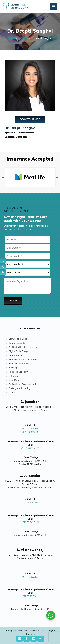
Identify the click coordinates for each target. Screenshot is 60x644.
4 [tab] (33, 191)
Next (57, 177)
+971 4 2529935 (30, 429)
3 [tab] (30, 191)
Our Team (23, 38)
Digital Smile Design (19, 351)
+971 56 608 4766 (30, 448)
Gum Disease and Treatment (23, 360)
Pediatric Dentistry (18, 372)
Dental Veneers (16, 356)
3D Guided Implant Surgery (23, 347)
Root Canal (14, 380)
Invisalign (13, 368)
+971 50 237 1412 (30, 596)
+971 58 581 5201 (30, 522)
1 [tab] (23, 191)
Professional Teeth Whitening (24, 384)
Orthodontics (15, 376)
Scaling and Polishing (20, 388)
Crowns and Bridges (19, 339)
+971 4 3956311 (30, 503)
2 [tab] (26, 191)
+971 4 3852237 (30, 577)
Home (12, 38)
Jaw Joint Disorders (19, 364)
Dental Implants (17, 343)
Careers (13, 393)
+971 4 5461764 (30, 432)
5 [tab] (37, 191)
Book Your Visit (30, 119)
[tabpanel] (30, 177)
